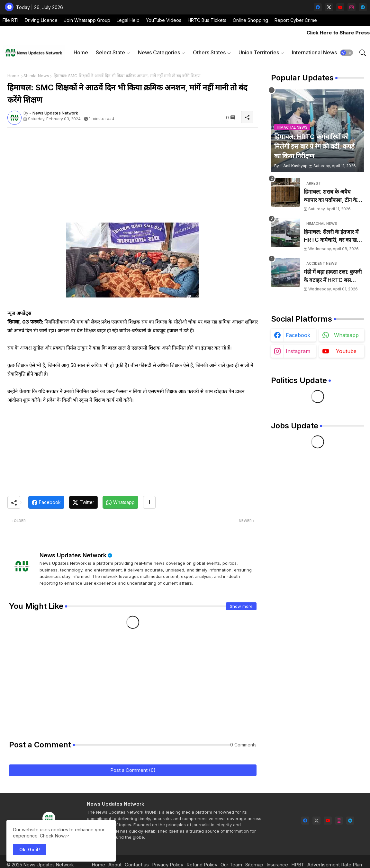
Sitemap (254, 865)
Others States (209, 52)
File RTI (10, 20)
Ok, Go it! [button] (30, 850)
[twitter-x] (329, 7)
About (115, 865)
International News (314, 52)
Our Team (231, 865)
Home (81, 52)
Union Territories (259, 52)
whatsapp (346, 335)
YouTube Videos (164, 20)
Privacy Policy (168, 865)
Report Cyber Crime (296, 20)
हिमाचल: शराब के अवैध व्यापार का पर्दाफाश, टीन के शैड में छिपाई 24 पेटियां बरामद (334, 196)
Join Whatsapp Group (87, 20)
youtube (346, 351)
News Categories (159, 52)
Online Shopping (250, 20)
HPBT (298, 865)
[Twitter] (83, 502)
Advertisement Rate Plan (335, 865)
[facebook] (318, 7)
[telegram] (363, 7)
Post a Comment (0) (133, 770)
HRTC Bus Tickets (207, 20)
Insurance (277, 865)
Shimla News (36, 76)
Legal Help (128, 20)
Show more (241, 606)
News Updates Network (73, 555)
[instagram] (352, 7)
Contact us (137, 865)
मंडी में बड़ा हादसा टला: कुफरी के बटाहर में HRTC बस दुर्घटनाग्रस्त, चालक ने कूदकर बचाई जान (333, 276)
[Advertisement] (133, 178)
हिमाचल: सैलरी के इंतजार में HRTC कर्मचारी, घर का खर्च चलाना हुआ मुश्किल (332, 237)
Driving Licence (41, 20)
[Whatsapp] (120, 502)
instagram (298, 351)
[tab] (81, 53)
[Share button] (149, 502)
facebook (298, 335)
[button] (347, 53)
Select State (110, 52)
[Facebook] (46, 502)
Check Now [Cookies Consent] (52, 836)
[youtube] (340, 7)
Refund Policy (202, 865)
